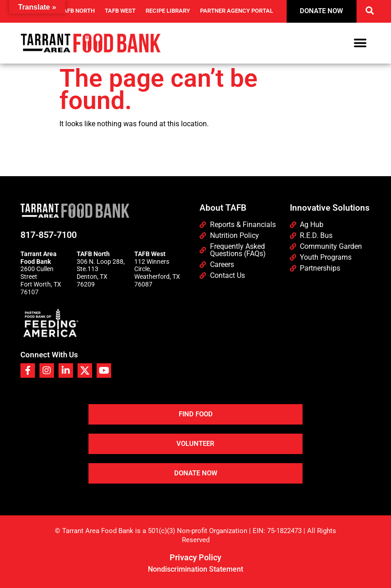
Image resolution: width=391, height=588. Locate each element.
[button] (369, 10)
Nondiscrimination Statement (195, 569)
